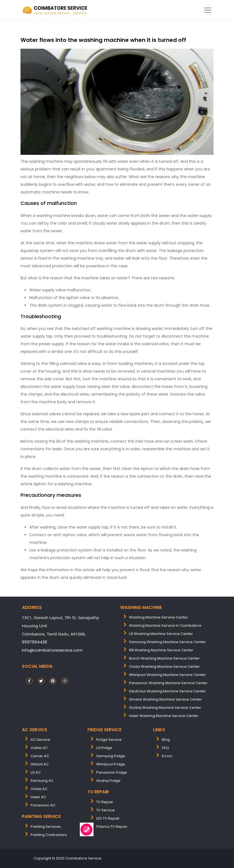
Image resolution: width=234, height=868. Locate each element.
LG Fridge (104, 748)
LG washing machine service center (161, 634)
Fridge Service (109, 740)
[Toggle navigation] (208, 10)
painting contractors (49, 835)
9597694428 (34, 642)
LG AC (36, 772)
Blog (166, 740)
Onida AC (39, 789)
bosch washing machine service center (164, 658)
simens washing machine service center (166, 699)
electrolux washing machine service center (167, 691)
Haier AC (38, 797)
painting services (46, 827)
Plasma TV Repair (112, 827)
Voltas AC (39, 748)
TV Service (106, 810)
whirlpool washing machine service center (167, 675)
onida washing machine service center (164, 667)
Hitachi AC (40, 764)
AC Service (40, 740)
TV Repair (105, 802)
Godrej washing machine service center (165, 708)
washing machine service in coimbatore (165, 625)
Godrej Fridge (108, 781)
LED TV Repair (108, 818)
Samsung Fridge (111, 756)
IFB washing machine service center (161, 650)
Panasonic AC (43, 805)
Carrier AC (40, 756)
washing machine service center (159, 617)
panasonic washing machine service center (168, 683)
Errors (167, 756)
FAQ (165, 748)
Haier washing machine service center (164, 716)
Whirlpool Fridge (111, 764)
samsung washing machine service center (167, 642)
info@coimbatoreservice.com (52, 650)
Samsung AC (42, 781)
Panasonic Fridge (112, 772)
